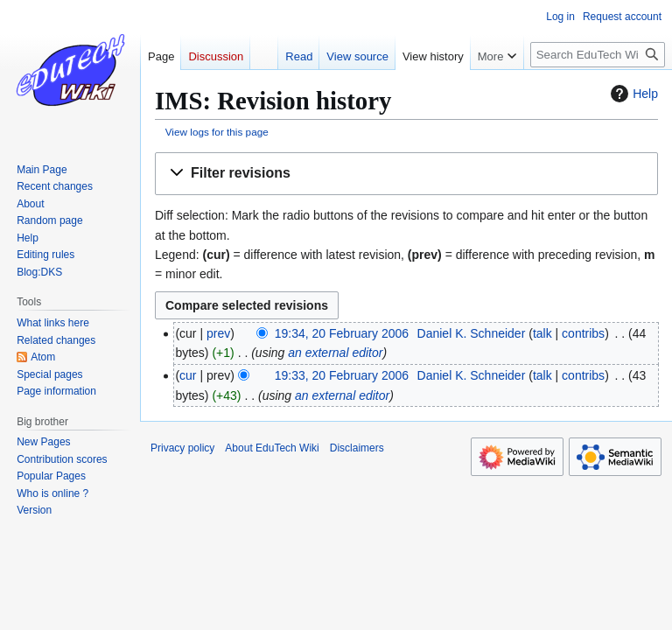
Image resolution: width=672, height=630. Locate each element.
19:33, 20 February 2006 (342, 375)
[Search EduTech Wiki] (598, 55)
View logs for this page (217, 132)
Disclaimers (357, 448)
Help (632, 94)
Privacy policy (182, 448)
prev (218, 333)
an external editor (335, 353)
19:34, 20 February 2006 (342, 333)
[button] (406, 174)
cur (188, 375)
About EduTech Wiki (272, 448)
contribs (583, 333)
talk (542, 333)
